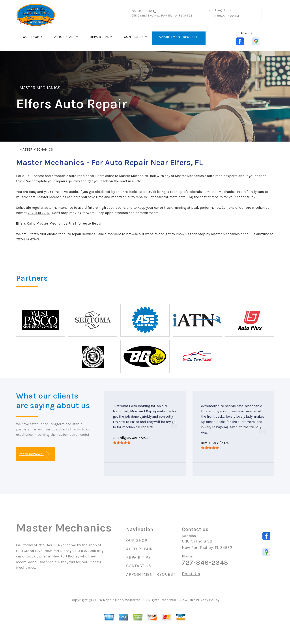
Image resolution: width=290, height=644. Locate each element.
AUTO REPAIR (64, 37)
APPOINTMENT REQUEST (178, 37)
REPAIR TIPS (99, 37)
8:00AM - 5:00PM (227, 16)
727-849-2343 (142, 11)
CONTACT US (134, 37)
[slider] (122, 442)
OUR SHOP (31, 37)
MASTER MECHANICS (40, 88)
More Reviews (35, 454)
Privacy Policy (208, 600)
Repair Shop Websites (122, 600)
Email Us (191, 574)
